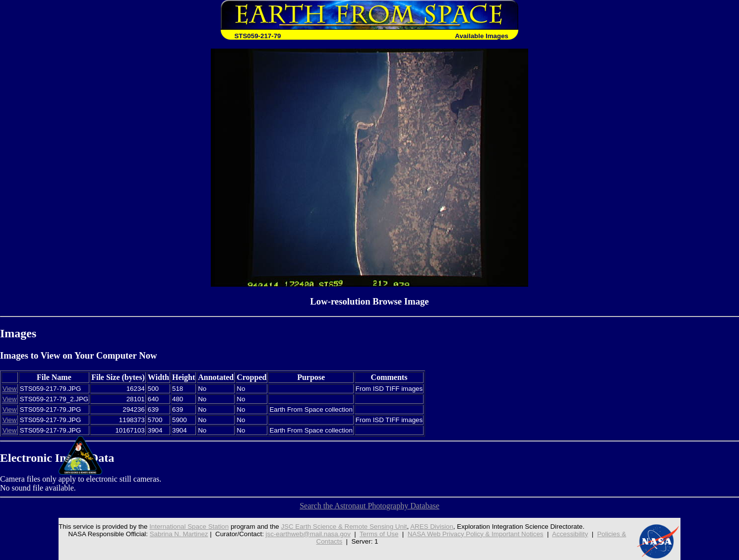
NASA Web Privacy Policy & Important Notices (476, 534)
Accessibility (570, 534)
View (10, 389)
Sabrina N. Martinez (179, 534)
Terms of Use (379, 534)
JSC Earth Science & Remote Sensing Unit (344, 527)
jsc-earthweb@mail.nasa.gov (308, 534)
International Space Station (189, 527)
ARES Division (432, 527)
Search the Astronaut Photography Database (369, 506)
